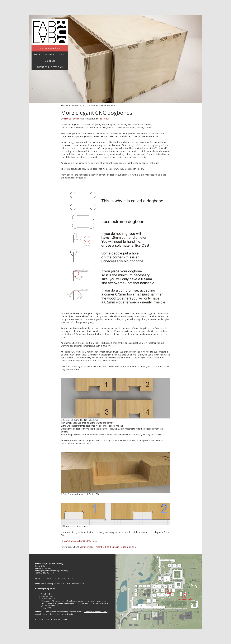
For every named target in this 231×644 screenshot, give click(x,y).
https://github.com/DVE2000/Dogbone (79, 541)
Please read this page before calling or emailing (54, 578)
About (37, 54)
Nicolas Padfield (72, 119)
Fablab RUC (104, 119)
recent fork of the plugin (107, 547)
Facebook (39, 619)
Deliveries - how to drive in (62, 614)
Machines (50, 54)
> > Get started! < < (50, 48)
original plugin (128, 547)
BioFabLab (50, 61)
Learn (62, 54)
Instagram (56, 619)
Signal (64, 619)
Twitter (48, 619)
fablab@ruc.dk (78, 583)
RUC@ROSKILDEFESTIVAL (50, 67)
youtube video (87, 547)
